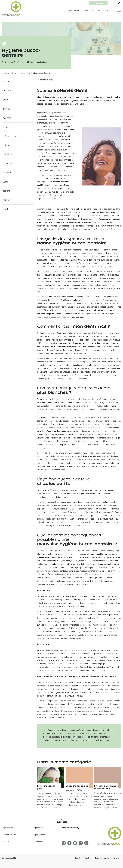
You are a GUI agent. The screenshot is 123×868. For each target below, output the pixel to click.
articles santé (15, 73)
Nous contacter (38, 842)
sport (5, 209)
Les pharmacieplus (9, 835)
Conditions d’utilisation (83, 858)
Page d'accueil (7, 828)
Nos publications (38, 835)
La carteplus (6, 842)
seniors (6, 191)
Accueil (5, 73)
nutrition (7, 145)
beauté (26, 73)
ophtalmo (7, 154)
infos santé (103, 11)
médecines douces (12, 136)
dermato (7, 118)
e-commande (98, 3)
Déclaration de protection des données (108, 858)
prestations (89, 11)
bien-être (7, 91)
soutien (6, 200)
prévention (8, 173)
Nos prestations (38, 828)
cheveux (7, 109)
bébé (5, 100)
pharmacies (74, 11)
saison (6, 182)
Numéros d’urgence (70, 828)
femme (6, 127)
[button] (117, 11)
